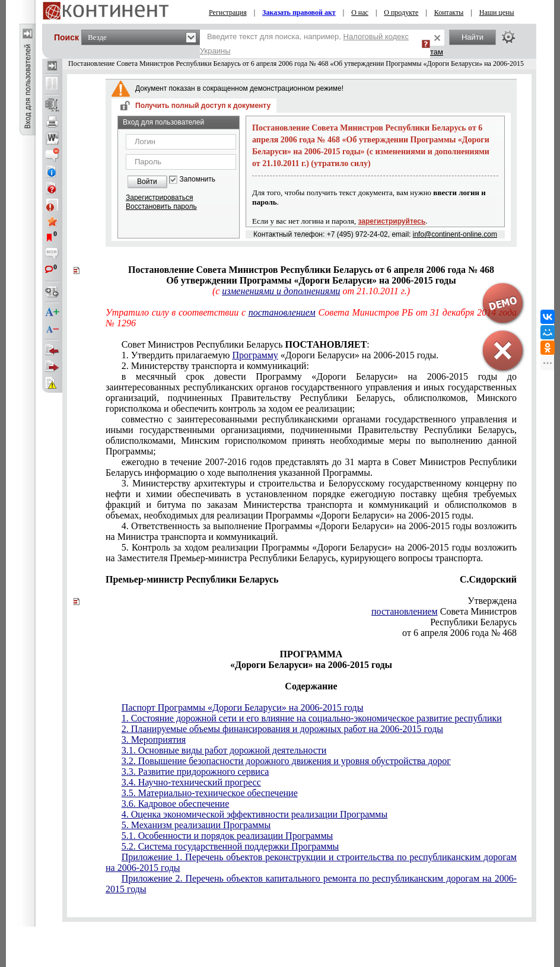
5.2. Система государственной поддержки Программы (230, 846)
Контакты (449, 12)
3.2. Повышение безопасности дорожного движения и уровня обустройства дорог (286, 761)
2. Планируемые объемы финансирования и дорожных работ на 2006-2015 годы (282, 729)
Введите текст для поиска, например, (304, 44)
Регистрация (228, 12)
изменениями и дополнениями (281, 291)
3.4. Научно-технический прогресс (191, 782)
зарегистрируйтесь (392, 221)
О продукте (401, 12)
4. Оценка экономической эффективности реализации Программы (255, 814)
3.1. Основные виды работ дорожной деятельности (224, 750)
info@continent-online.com (455, 234)
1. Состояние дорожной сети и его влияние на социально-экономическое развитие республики (312, 718)
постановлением (282, 312)
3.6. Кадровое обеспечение (176, 804)
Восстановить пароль (161, 206)
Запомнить (198, 179)
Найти (472, 37)
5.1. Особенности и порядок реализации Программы (227, 836)
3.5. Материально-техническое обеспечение (210, 793)
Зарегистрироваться (159, 198)
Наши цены (497, 12)
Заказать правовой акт (299, 12)
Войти (147, 182)
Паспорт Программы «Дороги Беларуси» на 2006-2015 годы (243, 707)
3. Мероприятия (154, 739)
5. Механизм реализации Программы (196, 825)
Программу (255, 355)
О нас (360, 12)
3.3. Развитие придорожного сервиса (195, 772)
